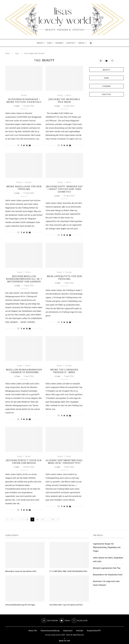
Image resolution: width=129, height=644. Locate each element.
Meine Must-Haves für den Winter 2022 (21, 571)
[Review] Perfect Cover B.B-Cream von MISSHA (24, 462)
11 (42, 519)
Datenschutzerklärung (50, 630)
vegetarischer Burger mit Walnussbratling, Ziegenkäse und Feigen (107, 547)
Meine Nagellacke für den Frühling (24, 188)
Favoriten (28, 182)
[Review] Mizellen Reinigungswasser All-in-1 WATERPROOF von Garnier (24, 279)
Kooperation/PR (94, 630)
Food (49, 43)
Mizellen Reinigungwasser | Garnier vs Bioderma (24, 371)
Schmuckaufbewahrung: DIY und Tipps (20, 605)
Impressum (68, 630)
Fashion (59, 43)
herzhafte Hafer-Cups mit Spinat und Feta (66, 605)
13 (53, 519)
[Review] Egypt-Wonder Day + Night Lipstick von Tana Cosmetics (64, 189)
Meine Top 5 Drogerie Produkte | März (64, 371)
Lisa (18, 106)
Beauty (40, 43)
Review (69, 95)
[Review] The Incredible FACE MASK (64, 101)
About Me (33, 630)
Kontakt (80, 630)
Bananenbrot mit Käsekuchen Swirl (108, 575)
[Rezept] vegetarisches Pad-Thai (107, 568)
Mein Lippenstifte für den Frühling (64, 278)
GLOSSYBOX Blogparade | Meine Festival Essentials (24, 101)
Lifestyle (70, 43)
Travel (81, 43)
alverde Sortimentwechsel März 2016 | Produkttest (64, 462)
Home (7, 53)
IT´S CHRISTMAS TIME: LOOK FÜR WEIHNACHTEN (68, 571)
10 (37, 519)
